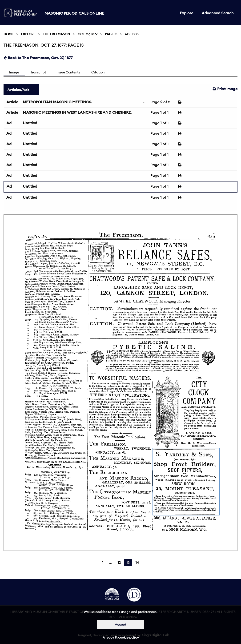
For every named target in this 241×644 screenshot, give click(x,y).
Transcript (38, 72)
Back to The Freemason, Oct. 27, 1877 (38, 58)
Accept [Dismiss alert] (121, 624)
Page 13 (111, 34)
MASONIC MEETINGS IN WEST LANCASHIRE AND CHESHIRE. (77, 112)
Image (14, 72)
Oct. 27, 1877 (88, 34)
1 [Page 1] (103, 563)
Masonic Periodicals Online (74, 13)
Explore (187, 13)
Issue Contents (69, 72)
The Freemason (56, 34)
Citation (98, 72)
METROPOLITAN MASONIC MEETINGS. (57, 102)
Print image (225, 89)
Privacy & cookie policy (121, 637)
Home (8, 34)
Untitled (30, 123)
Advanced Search (218, 13)
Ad (9, 123)
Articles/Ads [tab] (18, 90)
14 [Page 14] (137, 563)
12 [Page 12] (119, 563)
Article (12, 102)
